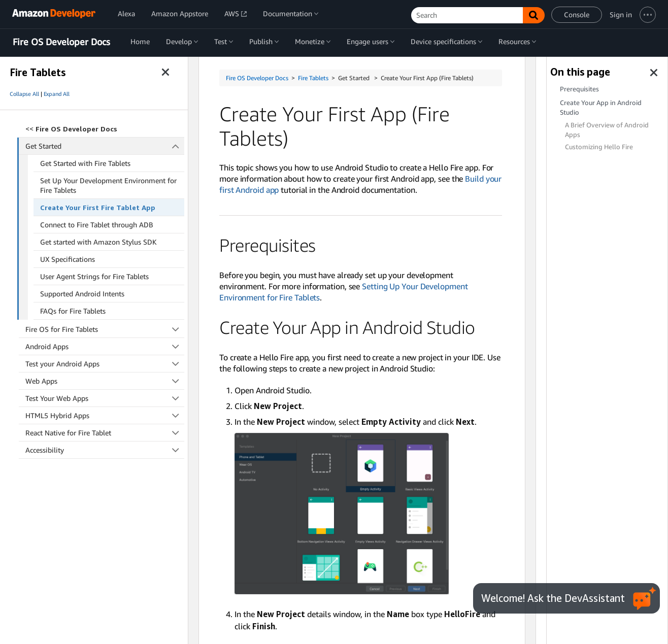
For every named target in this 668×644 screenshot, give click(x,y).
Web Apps (105, 381)
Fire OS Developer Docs (61, 42)
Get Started (105, 146)
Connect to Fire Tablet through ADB (97, 225)
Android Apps (105, 346)
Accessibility (105, 450)
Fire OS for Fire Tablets (105, 329)
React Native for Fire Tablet (105, 433)
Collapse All (24, 94)
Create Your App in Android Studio (601, 108)
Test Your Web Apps (105, 398)
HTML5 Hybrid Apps (105, 415)
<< (71, 129)
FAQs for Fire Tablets (73, 311)
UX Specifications (68, 259)
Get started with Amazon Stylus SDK (98, 242)
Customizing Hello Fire (599, 147)
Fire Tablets (313, 78)
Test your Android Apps (105, 364)
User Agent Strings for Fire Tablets (94, 276)
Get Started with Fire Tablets (85, 163)
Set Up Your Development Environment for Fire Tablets (108, 185)
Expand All (57, 94)
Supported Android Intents (82, 294)
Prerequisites (579, 89)
